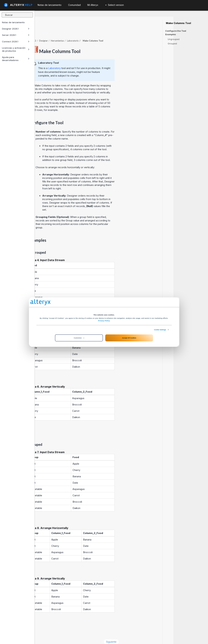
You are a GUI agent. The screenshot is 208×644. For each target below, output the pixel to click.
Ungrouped (174, 39)
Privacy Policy (104, 321)
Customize (79, 338)
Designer (78, 32)
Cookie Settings (160, 330)
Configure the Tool (176, 31)
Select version (115, 5)
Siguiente (146, 633)
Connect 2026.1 (16, 42)
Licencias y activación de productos (16, 49)
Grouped (172, 44)
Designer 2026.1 (16, 29)
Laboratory (89, 59)
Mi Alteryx (93, 5)
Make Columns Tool (178, 23)
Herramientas (92, 32)
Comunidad (74, 5)
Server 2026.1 (16, 35)
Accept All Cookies (129, 338)
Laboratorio (107, 32)
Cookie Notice (82, 638)
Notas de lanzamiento (13, 22)
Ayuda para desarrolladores (16, 59)
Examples (171, 34)
